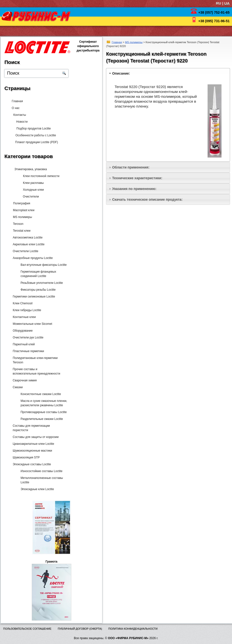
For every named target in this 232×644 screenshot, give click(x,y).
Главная (117, 42)
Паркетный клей (23, 344)
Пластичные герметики (27, 351)
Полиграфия (21, 203)
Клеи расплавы (30, 183)
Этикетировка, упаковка (29, 169)
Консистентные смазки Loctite (39, 394)
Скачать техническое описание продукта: (147, 199)
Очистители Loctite (25, 251)
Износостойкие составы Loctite (40, 471)
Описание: (121, 73)
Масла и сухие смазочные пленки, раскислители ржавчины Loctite (42, 403)
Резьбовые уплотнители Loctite (40, 283)
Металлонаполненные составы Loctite (40, 480)
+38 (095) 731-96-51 (214, 21)
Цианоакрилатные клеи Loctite (32, 444)
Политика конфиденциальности (133, 629)
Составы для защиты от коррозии (35, 437)
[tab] (168, 73)
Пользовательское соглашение (27, 629)
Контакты (22, 115)
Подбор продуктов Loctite (32, 129)
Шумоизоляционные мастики (31, 451)
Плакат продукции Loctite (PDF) (35, 142)
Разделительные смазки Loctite (40, 419)
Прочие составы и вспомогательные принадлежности (35, 371)
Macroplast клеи (23, 210)
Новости (22, 122)
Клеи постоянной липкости (38, 176)
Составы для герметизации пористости (30, 428)
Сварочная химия (24, 380)
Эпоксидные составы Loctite (31, 464)
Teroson (17, 224)
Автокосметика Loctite (27, 238)
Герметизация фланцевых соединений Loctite (37, 274)
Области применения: (131, 167)
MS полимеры (134, 42)
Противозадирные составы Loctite (42, 412)
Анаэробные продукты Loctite (32, 258)
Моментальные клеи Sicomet (31, 324)
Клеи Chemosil (22, 303)
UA (227, 3)
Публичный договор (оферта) (80, 629)
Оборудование (22, 331)
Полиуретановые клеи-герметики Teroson (34, 360)
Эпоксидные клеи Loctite (36, 489)
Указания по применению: (134, 189)
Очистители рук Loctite (27, 337)
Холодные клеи (30, 190)
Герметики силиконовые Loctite (33, 297)
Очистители (28, 197)
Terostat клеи (21, 231)
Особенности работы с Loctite (34, 135)
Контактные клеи (23, 317)
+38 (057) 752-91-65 (214, 12)
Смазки (17, 387)
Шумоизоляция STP (25, 457)
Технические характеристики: (137, 178)
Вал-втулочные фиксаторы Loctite (42, 265)
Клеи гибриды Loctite (26, 310)
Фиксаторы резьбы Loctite (36, 290)
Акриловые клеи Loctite (28, 244)
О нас (17, 108)
